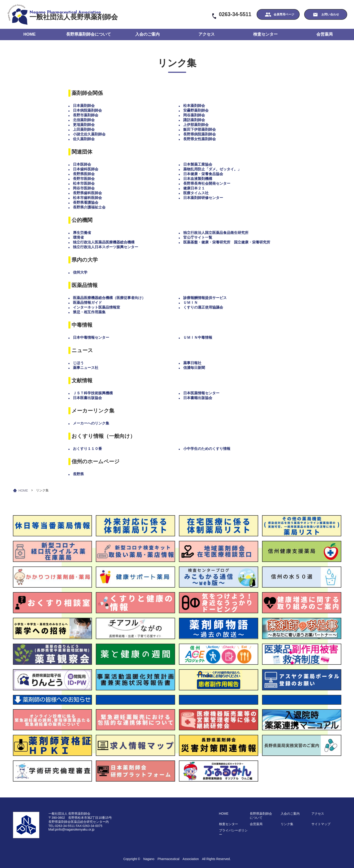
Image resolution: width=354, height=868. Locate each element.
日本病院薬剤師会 (87, 110)
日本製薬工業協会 (198, 164)
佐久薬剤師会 (84, 139)
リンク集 (287, 824)
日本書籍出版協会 (198, 398)
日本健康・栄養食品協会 (203, 174)
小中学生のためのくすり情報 (207, 449)
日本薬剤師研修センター (203, 198)
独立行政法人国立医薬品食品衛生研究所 (216, 233)
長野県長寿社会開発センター (207, 183)
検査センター (265, 34)
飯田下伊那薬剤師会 (200, 129)
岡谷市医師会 (84, 188)
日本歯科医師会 (86, 169)
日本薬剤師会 (84, 106)
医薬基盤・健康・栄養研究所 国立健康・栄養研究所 (227, 242)
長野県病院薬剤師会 (200, 134)
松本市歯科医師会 (87, 198)
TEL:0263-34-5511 (62, 826)
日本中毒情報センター (91, 337)
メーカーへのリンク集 (91, 423)
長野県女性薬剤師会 (200, 139)
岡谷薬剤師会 (194, 115)
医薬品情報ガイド (87, 303)
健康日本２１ (194, 188)
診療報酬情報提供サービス (205, 298)
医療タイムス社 (196, 193)
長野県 (78, 474)
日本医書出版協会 (87, 398)
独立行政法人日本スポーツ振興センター (106, 247)
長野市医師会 (84, 179)
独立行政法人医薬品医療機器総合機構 (104, 242)
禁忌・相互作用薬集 (89, 312)
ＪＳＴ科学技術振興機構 (93, 393)
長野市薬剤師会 (86, 115)
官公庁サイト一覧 (198, 237)
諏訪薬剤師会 (194, 120)
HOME (29, 34)
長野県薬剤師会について (89, 34)
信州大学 (80, 272)
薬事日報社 (192, 363)
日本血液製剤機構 (198, 179)
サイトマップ (321, 824)
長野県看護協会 (86, 202)
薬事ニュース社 (86, 368)
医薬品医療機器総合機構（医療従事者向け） (109, 298)
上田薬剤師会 (84, 129)
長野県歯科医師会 (87, 193)
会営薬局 (325, 34)
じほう (78, 363)
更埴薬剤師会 (84, 125)
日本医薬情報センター (201, 393)
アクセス (207, 34)
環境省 (78, 237)
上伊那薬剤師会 (196, 125)
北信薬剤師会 (84, 120)
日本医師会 (82, 164)
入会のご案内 (147, 34)
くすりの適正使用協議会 (203, 307)
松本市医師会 (84, 183)
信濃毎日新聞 (194, 368)
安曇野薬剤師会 (196, 110)
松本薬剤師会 (194, 106)
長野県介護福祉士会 (89, 207)
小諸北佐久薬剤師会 (89, 134)
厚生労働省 (82, 233)
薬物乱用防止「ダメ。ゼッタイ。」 (212, 169)
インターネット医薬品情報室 (96, 307)
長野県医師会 (84, 174)
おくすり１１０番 (87, 449)
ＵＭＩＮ (190, 303)
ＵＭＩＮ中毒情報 (198, 337)
